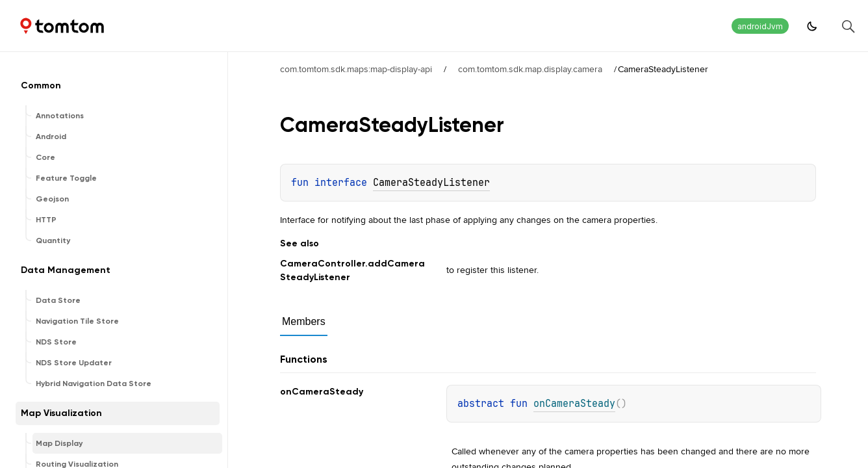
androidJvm (760, 26)
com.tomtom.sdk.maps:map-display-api (356, 69)
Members (304, 321)
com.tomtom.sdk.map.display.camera (530, 69)
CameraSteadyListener (431, 183)
